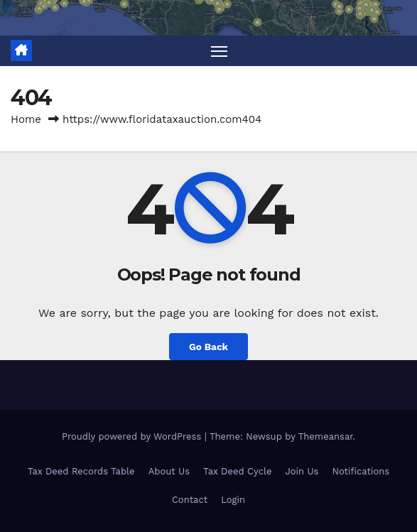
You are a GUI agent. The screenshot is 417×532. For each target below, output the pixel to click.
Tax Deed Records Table (81, 471)
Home (26, 119)
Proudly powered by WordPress (133, 436)
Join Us (302, 471)
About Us (169, 471)
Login (233, 500)
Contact (190, 500)
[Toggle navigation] (219, 51)
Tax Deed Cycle (237, 471)
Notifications (361, 471)
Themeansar (326, 436)
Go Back (208, 347)
